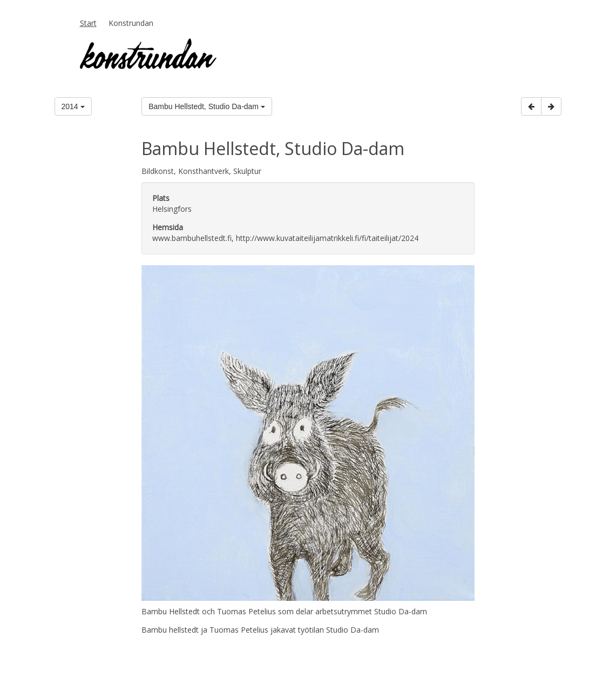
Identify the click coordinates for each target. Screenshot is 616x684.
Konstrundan (131, 23)
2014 (73, 106)
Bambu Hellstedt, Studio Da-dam (207, 106)
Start (88, 23)
